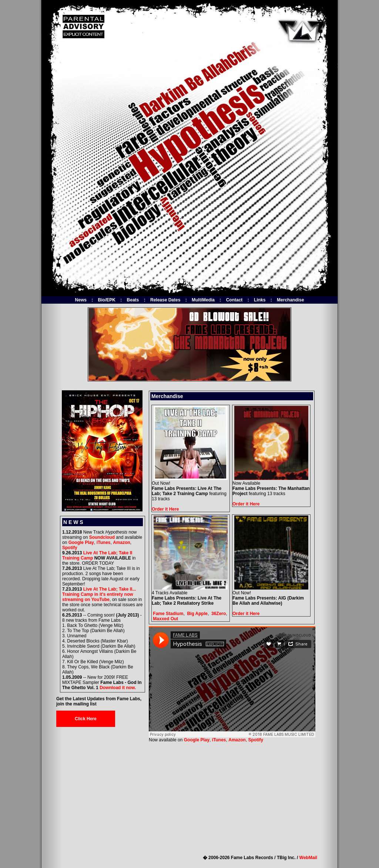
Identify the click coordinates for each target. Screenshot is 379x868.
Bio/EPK (107, 300)
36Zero (219, 614)
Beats (133, 300)
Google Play (81, 542)
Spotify (70, 548)
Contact (234, 300)
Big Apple (197, 614)
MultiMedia (203, 300)
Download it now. (118, 688)
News (81, 300)
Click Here (86, 719)
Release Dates (165, 300)
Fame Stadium (168, 614)
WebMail (308, 858)
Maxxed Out (165, 619)
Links (260, 300)
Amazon (122, 542)
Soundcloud (102, 537)
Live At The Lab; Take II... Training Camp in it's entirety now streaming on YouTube (99, 594)
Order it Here (165, 509)
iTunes (104, 542)
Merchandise (290, 300)
